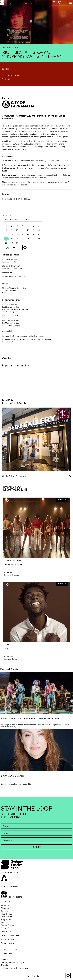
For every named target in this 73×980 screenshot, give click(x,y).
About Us (5, 905)
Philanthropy (6, 914)
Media (4, 922)
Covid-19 (5, 911)
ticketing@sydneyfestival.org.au (15, 968)
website (10, 342)
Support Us (6, 920)
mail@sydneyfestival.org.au (13, 962)
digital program (22, 199)
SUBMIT (36, 847)
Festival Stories (7, 925)
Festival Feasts (7, 928)
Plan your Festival (8, 908)
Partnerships (6, 917)
